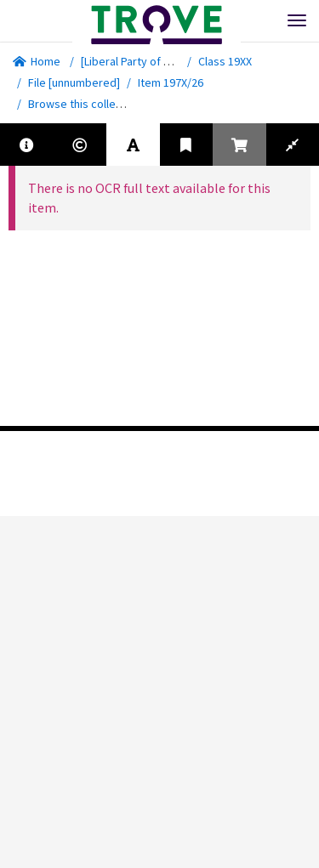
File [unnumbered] (74, 82)
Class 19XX (225, 61)
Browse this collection (91, 104)
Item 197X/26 (171, 82)
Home (37, 61)
